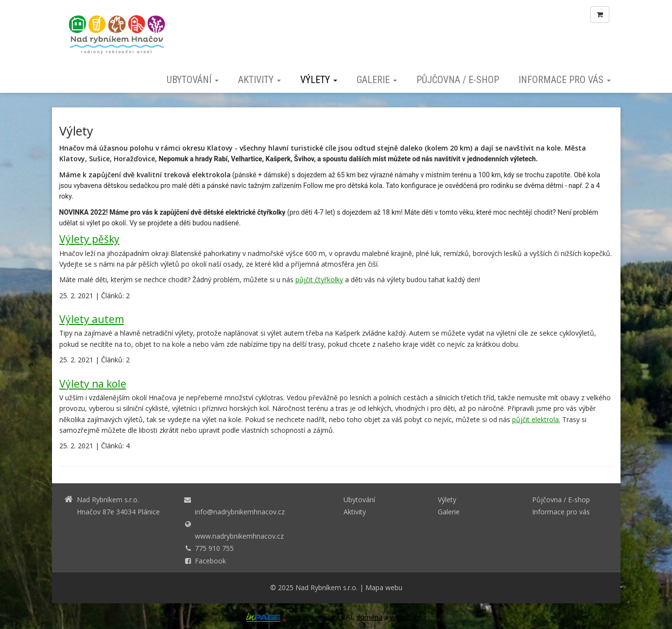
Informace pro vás (565, 80)
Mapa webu (384, 587)
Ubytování (193, 80)
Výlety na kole (93, 384)
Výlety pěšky (89, 239)
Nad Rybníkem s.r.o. (327, 587)
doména (369, 617)
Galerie (377, 80)
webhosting (408, 617)
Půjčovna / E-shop (458, 80)
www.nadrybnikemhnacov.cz (239, 536)
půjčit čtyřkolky (319, 280)
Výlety (319, 80)
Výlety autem (92, 319)
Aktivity (259, 80)
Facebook (210, 561)
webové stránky (314, 617)
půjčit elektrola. (536, 419)
